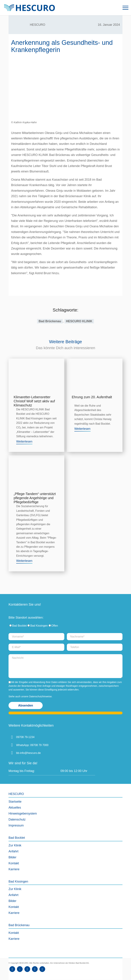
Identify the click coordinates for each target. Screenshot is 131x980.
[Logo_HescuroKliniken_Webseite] (29, 8)
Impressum (16, 825)
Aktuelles (15, 808)
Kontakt (14, 863)
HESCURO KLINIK (79, 321)
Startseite (15, 802)
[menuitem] (124, 8)
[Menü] (124, 8)
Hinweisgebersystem (23, 814)
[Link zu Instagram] (27, 969)
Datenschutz (17, 819)
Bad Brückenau (50, 321)
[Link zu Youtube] (20, 969)
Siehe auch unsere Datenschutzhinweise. (30, 696)
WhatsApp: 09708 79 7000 (32, 745)
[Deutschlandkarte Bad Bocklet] (111, 749)
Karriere (14, 869)
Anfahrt (13, 851)
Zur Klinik (15, 845)
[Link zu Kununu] (42, 969)
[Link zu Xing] (35, 969)
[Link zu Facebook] (12, 969)
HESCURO (38, 25)
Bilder (12, 857)
